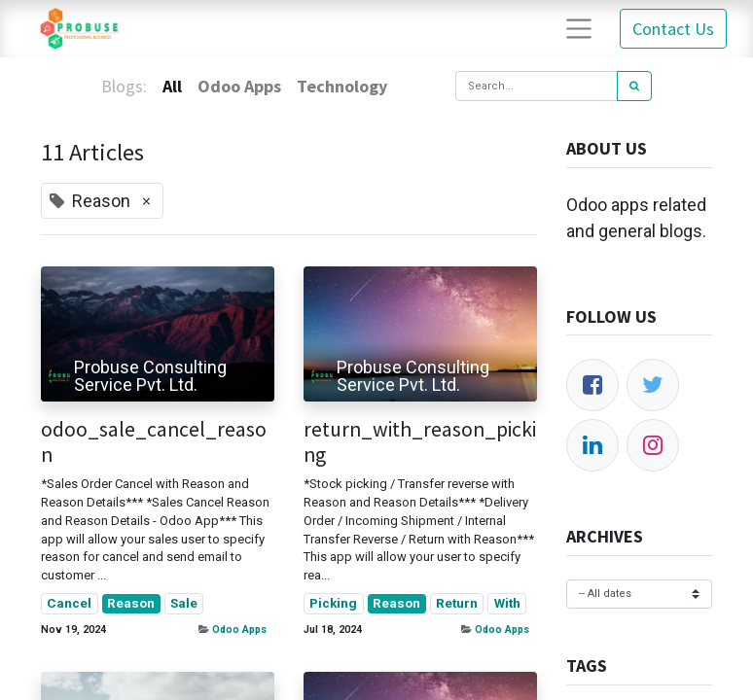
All (172, 86)
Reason (131, 603)
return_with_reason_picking (420, 442)
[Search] (634, 86)
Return (457, 603)
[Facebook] (592, 385)
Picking (333, 603)
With (507, 603)
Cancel (69, 603)
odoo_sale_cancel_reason (154, 442)
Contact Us (673, 29)
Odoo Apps (239, 630)
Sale (184, 603)
